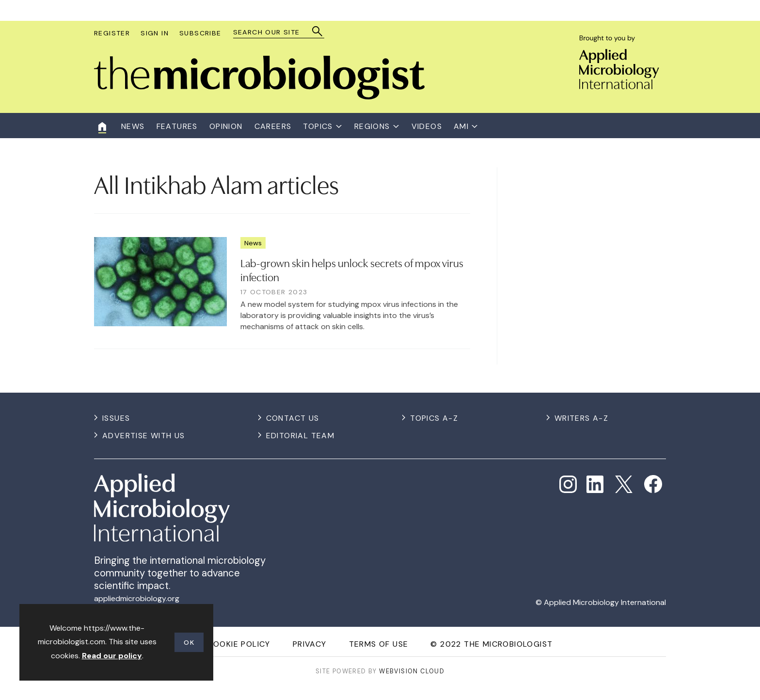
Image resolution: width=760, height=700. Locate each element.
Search (318, 31)
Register (112, 33)
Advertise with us (144, 436)
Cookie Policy (239, 644)
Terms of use (379, 644)
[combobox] (274, 32)
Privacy (310, 644)
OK (189, 642)
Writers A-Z (581, 418)
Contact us (293, 418)
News (253, 243)
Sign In (155, 33)
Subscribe (200, 33)
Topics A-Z (434, 418)
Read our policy (112, 656)
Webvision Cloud (412, 671)
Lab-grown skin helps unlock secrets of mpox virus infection (352, 269)
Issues (116, 418)
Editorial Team (301, 436)
